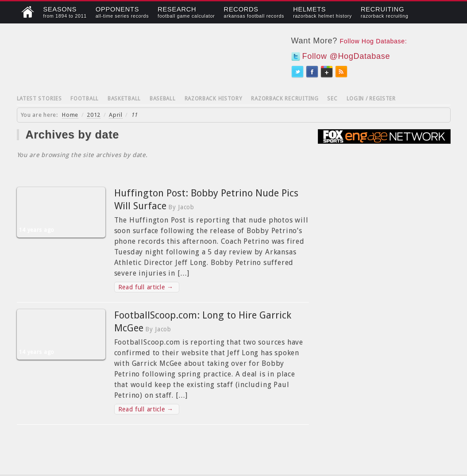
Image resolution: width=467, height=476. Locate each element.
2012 (94, 115)
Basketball (124, 99)
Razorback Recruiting (285, 99)
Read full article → (146, 287)
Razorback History (214, 99)
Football (85, 99)
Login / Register (371, 99)
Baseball (163, 99)
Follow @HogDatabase (346, 56)
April (116, 115)
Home (70, 115)
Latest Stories (39, 99)
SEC (332, 99)
